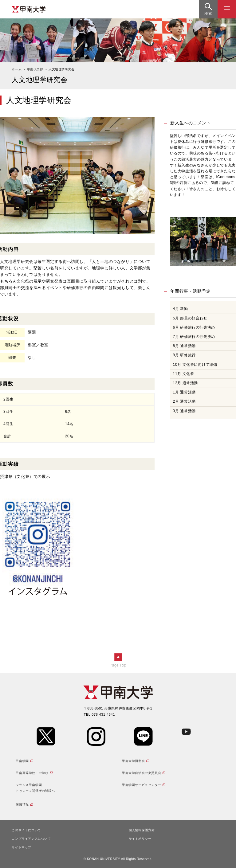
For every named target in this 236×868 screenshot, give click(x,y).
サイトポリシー (140, 839)
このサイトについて (26, 830)
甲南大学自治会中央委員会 (142, 773)
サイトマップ (22, 847)
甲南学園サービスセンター (142, 785)
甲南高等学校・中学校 (32, 773)
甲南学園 (22, 761)
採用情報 (22, 804)
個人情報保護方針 (142, 830)
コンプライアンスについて (31, 839)
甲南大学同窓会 (133, 761)
